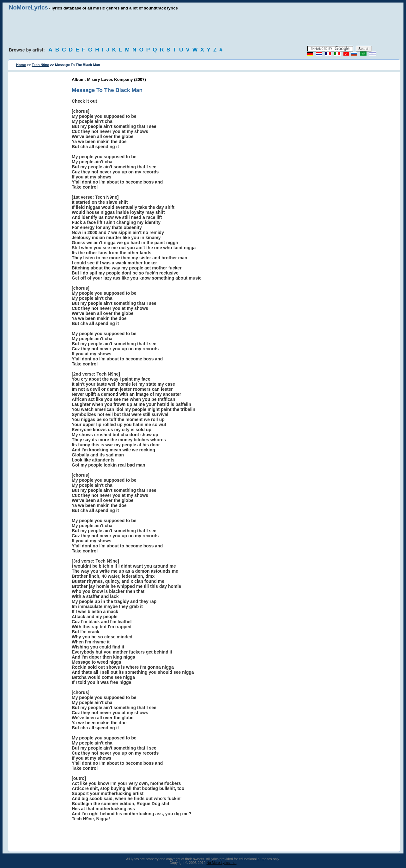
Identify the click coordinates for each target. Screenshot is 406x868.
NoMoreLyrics (28, 7)
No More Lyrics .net (222, 863)
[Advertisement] (203, 28)
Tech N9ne (41, 65)
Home (21, 65)
